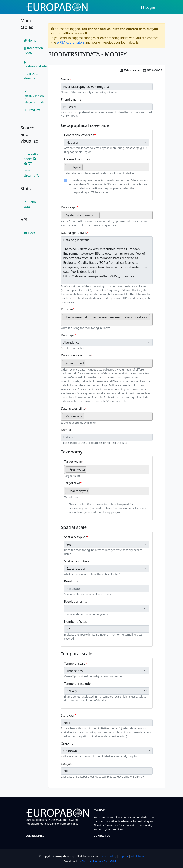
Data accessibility (73, 408)
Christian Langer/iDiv (94, 861)
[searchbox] (85, 169)
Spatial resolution (76, 561)
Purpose (67, 309)
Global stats (30, 204)
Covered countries (77, 159)
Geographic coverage (79, 135)
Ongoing (67, 743)
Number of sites (75, 622)
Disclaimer (138, 856)
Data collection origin (76, 355)
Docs (29, 233)
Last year (67, 764)
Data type (68, 335)
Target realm (73, 462)
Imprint (124, 856)
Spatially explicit (75, 537)
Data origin (69, 207)
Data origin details (74, 233)
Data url (66, 430)
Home (30, 40)
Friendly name (71, 99)
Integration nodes (33, 50)
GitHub (115, 861)
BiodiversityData (35, 65)
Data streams (31, 173)
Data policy (109, 856)
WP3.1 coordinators (71, 42)
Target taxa (72, 483)
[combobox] (107, 167)
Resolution (72, 581)
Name (65, 79)
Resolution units (75, 601)
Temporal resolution (78, 684)
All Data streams (31, 76)
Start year (68, 715)
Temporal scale (75, 663)
